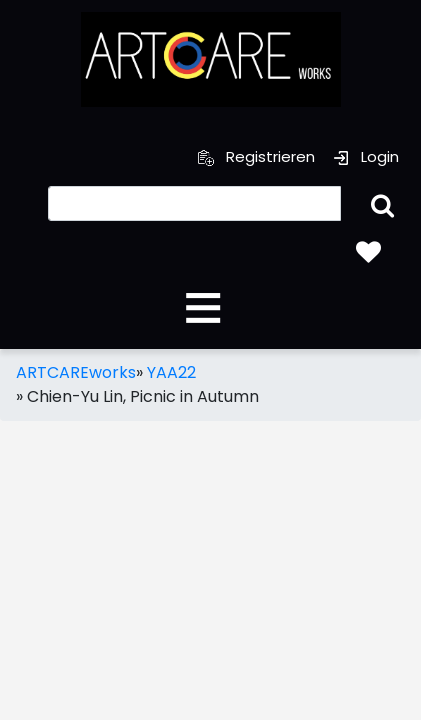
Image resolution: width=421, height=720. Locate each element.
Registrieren (256, 156)
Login (366, 156)
